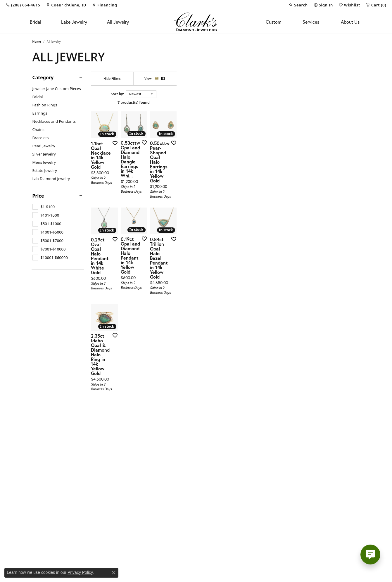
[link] (23, 5)
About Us (350, 22)
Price (38, 196)
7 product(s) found (225, 102)
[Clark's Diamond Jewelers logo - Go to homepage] (196, 22)
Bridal (36, 22)
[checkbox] (44, 207)
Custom (273, 22)
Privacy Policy (80, 572)
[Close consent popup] (114, 573)
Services (311, 22)
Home (37, 42)
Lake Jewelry (74, 22)
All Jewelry (118, 22)
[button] (298, 5)
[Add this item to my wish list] (174, 204)
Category (43, 77)
